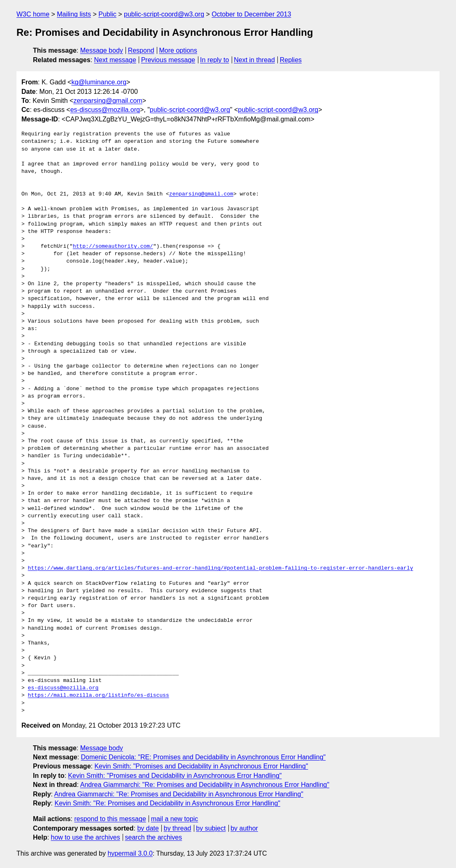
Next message (115, 60)
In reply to (214, 60)
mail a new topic (175, 819)
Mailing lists (74, 14)
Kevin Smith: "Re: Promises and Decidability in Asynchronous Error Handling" (167, 803)
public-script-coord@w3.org (164, 14)
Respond (141, 50)
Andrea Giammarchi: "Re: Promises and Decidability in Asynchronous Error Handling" (205, 785)
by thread (178, 828)
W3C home (33, 14)
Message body (102, 50)
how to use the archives (86, 837)
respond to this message (110, 819)
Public (107, 14)
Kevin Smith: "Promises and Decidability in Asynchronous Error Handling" (201, 766)
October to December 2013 (251, 14)
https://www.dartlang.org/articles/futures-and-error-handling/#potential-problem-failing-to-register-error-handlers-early (221, 568)
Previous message (168, 60)
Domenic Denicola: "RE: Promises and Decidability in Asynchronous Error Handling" (204, 757)
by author (244, 828)
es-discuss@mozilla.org (105, 110)
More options (178, 50)
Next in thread (254, 60)
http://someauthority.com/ (113, 247)
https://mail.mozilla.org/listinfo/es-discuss (99, 696)
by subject (211, 828)
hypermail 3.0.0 (130, 853)
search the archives (154, 837)
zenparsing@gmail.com (108, 101)
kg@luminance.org (99, 82)
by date (148, 828)
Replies (291, 60)
